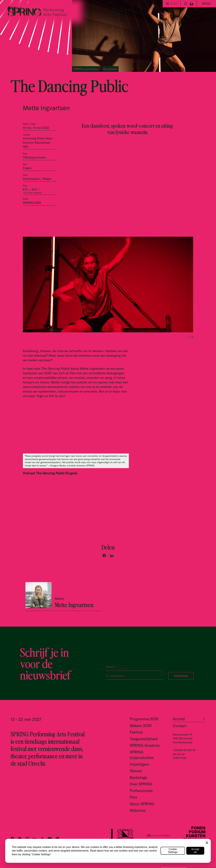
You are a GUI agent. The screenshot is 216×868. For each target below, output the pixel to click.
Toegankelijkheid (144, 739)
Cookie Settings (173, 851)
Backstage (138, 777)
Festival (136, 732)
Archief (179, 719)
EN (175, 4)
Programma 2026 (144, 719)
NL (168, 4)
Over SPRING (141, 784)
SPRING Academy (145, 745)
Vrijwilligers (139, 764)
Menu (206, 4)
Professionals (141, 791)
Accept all (195, 851)
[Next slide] (190, 337)
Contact (179, 726)
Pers (133, 797)
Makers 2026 (141, 726)
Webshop (138, 810)
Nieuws (136, 771)
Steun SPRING (142, 804)
